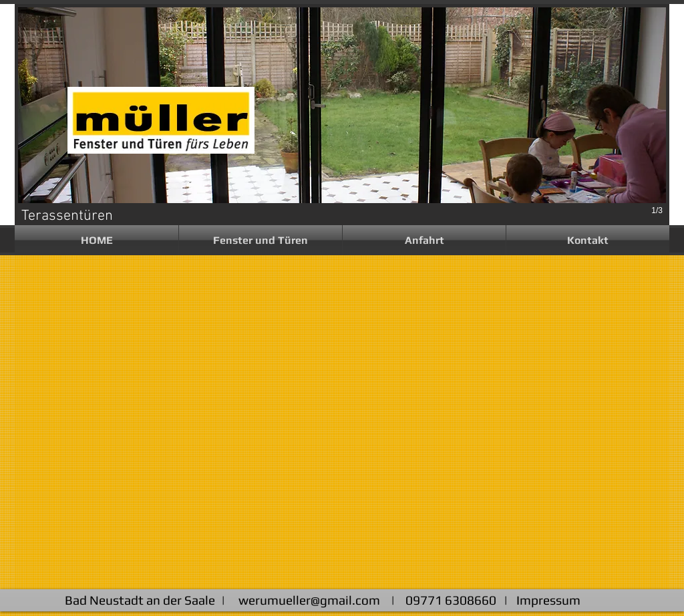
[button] (261, 240)
